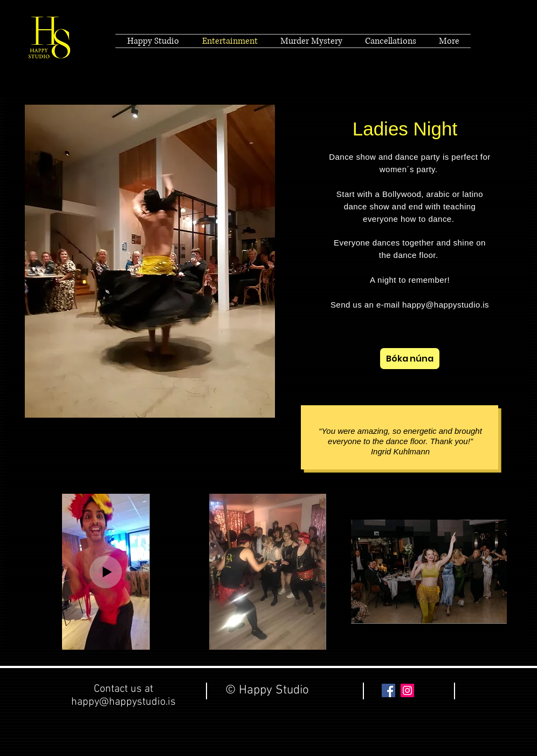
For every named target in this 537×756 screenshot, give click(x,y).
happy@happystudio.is (446, 305)
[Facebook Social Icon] (388, 690)
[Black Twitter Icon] (475, 41)
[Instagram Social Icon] (407, 690)
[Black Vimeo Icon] (516, 41)
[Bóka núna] (410, 359)
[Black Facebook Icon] (495, 41)
